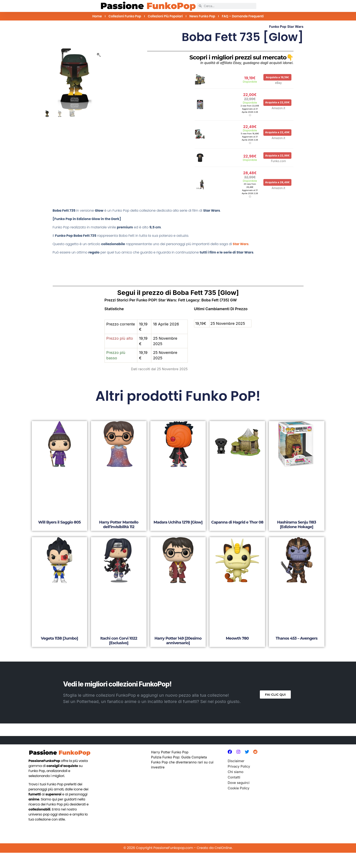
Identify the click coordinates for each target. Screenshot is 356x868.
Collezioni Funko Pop (125, 16)
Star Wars (295, 27)
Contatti (234, 770)
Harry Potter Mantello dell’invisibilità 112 (119, 517)
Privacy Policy (239, 759)
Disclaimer (236, 754)
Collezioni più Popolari (165, 16)
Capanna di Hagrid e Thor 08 (237, 515)
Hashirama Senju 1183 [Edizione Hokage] (297, 517)
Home (97, 16)
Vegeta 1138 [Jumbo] (60, 631)
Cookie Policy (239, 781)
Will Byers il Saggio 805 (59, 515)
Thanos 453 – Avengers (297, 631)
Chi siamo (235, 765)
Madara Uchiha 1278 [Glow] (178, 515)
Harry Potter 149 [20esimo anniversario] (178, 633)
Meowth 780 (237, 631)
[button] (99, 55)
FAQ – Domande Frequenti (243, 16)
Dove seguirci (239, 776)
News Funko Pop (202, 16)
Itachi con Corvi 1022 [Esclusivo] (119, 633)
